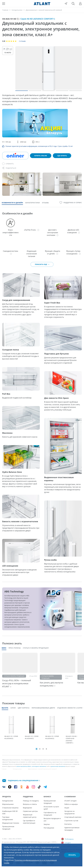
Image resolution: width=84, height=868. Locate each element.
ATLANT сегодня (70, 801)
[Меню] (4, 4)
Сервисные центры (30, 811)
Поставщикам (49, 828)
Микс (4, 648)
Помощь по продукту (31, 801)
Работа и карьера (71, 804)
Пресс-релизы (15, 648)
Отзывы (45, 203)
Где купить (62, 156)
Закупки (47, 824)
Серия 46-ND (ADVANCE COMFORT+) (38, 19)
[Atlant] (42, 4)
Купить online (41, 156)
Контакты (68, 824)
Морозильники (8, 804)
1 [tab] (37, 749)
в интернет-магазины (39, 766)
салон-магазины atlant (24, 766)
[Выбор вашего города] (66, 4)
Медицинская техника (11, 823)
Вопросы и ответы (30, 804)
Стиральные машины (10, 808)
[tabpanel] (11, 730)
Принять (72, 855)
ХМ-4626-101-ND (9, 19)
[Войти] (80, 4)
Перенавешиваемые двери (43, 708)
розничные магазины (58, 766)
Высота (5, 708)
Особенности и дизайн (12, 203)
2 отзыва (22, 41)
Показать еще (42, 264)
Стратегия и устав (71, 821)
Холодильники (8, 801)
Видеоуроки (27, 808)
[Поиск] (73, 4)
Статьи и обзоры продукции (36, 648)
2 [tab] (40, 749)
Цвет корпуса (24, 708)
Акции (67, 808)
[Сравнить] (8, 164)
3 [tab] (43, 749)
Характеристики (32, 203)
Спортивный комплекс (73, 817)
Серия (13, 708)
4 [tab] (46, 749)
